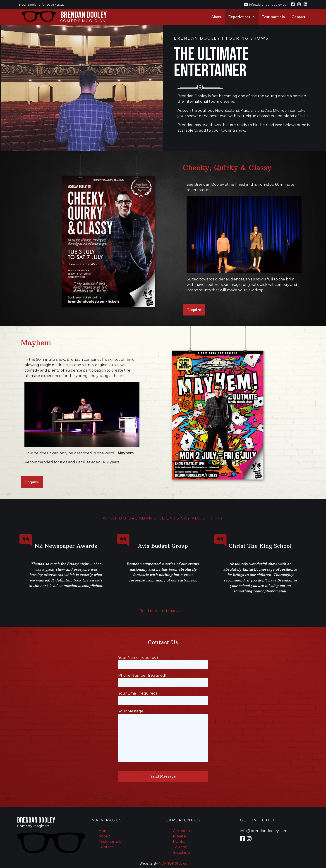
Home (104, 831)
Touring (180, 847)
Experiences (242, 17)
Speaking (181, 853)
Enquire (194, 310)
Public (179, 842)
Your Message (163, 736)
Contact (298, 17)
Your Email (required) (163, 697)
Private (179, 836)
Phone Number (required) (163, 679)
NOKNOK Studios (173, 863)
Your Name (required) (163, 661)
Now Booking (30, 5)
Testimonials (273, 17)
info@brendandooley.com (264, 831)
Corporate (182, 831)
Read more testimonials (161, 611)
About (216, 17)
